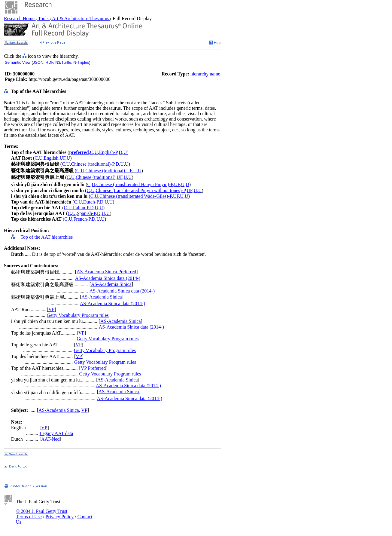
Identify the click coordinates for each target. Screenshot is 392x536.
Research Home (20, 18)
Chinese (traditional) (105, 171)
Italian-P (81, 208)
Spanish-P (86, 213)
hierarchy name (205, 74)
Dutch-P (91, 202)
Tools (43, 18)
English (51, 158)
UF (62, 158)
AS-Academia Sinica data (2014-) (108, 278)
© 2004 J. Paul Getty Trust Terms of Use (42, 514)
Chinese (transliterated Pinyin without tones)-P (141, 190)
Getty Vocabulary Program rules (78, 315)
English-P (108, 152)
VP (51, 309)
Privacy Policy (59, 517)
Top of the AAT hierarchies (47, 237)
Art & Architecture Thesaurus (81, 18)
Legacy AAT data (56, 433)
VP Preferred (93, 368)
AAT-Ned (50, 439)
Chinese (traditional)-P (93, 164)
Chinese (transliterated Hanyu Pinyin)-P (135, 184)
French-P (82, 219)
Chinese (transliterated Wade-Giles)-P (136, 196)
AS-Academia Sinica (111, 284)
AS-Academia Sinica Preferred (106, 272)
